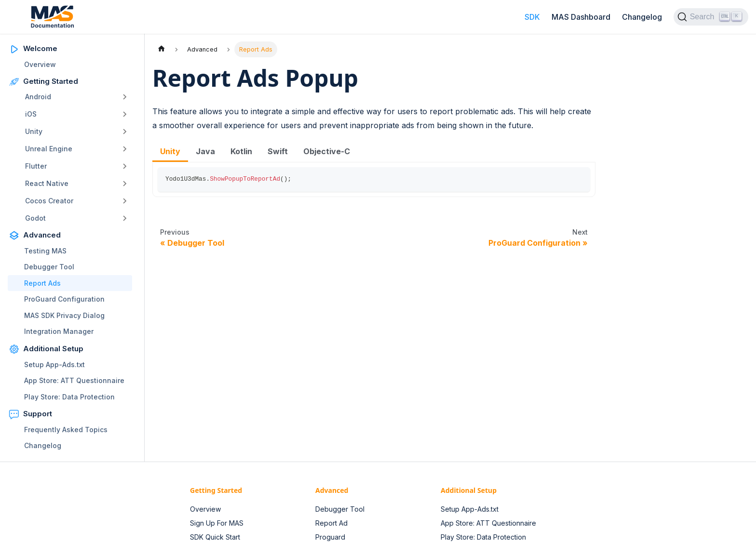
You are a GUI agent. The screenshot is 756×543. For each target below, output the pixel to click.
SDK (532, 17)
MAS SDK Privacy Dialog (64, 315)
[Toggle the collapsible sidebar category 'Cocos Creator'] (125, 201)
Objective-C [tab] (327, 151)
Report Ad (331, 523)
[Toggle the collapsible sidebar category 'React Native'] (125, 184)
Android (38, 97)
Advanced (42, 235)
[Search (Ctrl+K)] (711, 17)
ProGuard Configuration (64, 299)
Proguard (330, 537)
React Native (47, 183)
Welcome (40, 48)
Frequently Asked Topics (66, 430)
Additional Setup (53, 349)
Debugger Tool (49, 267)
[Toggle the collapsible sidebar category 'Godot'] (125, 218)
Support (38, 414)
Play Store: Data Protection (69, 397)
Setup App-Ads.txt (54, 364)
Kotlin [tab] (241, 151)
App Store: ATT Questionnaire (74, 380)
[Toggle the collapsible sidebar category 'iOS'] (125, 114)
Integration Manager (59, 331)
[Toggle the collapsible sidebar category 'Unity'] (125, 132)
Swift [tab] (278, 151)
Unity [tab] (170, 151)
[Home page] (162, 49)
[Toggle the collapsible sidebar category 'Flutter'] (125, 166)
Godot (35, 218)
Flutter (36, 166)
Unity (34, 131)
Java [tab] (205, 151)
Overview (40, 64)
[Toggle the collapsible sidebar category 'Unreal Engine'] (125, 149)
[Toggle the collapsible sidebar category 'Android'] (125, 97)
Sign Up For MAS (217, 523)
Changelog (642, 17)
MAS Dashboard (581, 17)
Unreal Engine (49, 149)
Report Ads (42, 283)
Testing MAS (45, 251)
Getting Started (51, 81)
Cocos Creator (49, 201)
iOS (31, 114)
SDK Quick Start (215, 537)
